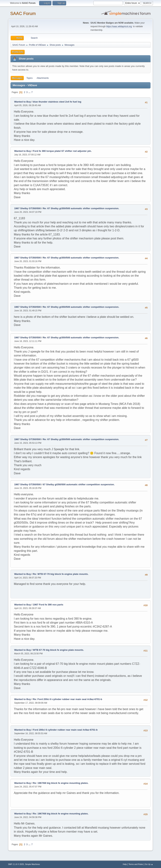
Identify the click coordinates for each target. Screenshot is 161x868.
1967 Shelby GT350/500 (27, 208)
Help (125, 864)
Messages (17, 78)
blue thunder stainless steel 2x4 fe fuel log (57, 102)
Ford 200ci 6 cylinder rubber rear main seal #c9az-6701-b (65, 730)
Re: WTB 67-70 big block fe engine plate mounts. (61, 574)
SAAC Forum (23, 13)
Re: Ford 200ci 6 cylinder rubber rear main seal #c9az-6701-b (68, 699)
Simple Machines (32, 864)
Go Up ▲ (149, 864)
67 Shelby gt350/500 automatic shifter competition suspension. (79, 484)
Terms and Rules (136, 864)
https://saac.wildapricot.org (119, 26)
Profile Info (18, 52)
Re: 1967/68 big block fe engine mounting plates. (61, 783)
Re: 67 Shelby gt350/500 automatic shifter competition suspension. (81, 208)
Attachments (43, 78)
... (30, 92)
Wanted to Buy (23, 102)
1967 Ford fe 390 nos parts (48, 605)
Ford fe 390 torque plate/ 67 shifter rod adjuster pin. (62, 151)
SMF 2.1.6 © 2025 (16, 864)
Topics (30, 78)
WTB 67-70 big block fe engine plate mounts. (59, 650)
